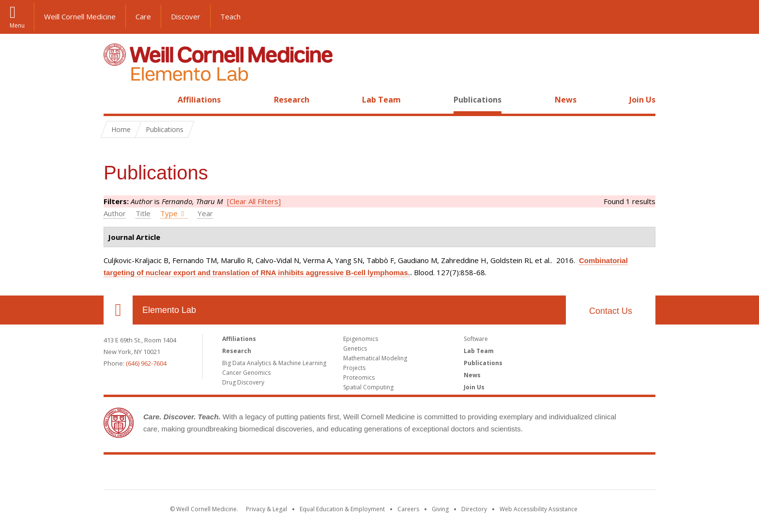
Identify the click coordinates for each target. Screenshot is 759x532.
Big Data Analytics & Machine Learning (274, 363)
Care (143, 16)
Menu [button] (17, 25)
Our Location (118, 310)
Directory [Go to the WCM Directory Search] (474, 509)
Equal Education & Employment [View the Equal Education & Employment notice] (342, 509)
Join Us (642, 100)
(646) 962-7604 (146, 363)
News (566, 100)
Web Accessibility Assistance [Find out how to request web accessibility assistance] (539, 509)
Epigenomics (361, 339)
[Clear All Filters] (254, 201)
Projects (354, 368)
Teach (230, 16)
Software (476, 339)
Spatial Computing (368, 387)
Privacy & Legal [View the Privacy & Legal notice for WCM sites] (266, 509)
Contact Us (611, 311)
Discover (186, 16)
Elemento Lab (169, 310)
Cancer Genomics (246, 373)
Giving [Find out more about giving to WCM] (440, 509)
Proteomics (359, 377)
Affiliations (199, 100)
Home (114, 100)
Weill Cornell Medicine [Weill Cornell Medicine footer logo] (379, 474)
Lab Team (381, 100)
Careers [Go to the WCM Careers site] (408, 509)
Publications (478, 100)
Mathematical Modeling (375, 358)
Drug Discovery (243, 382)
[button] (742, 17)
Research (292, 100)
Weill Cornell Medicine (80, 16)
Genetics (355, 348)
